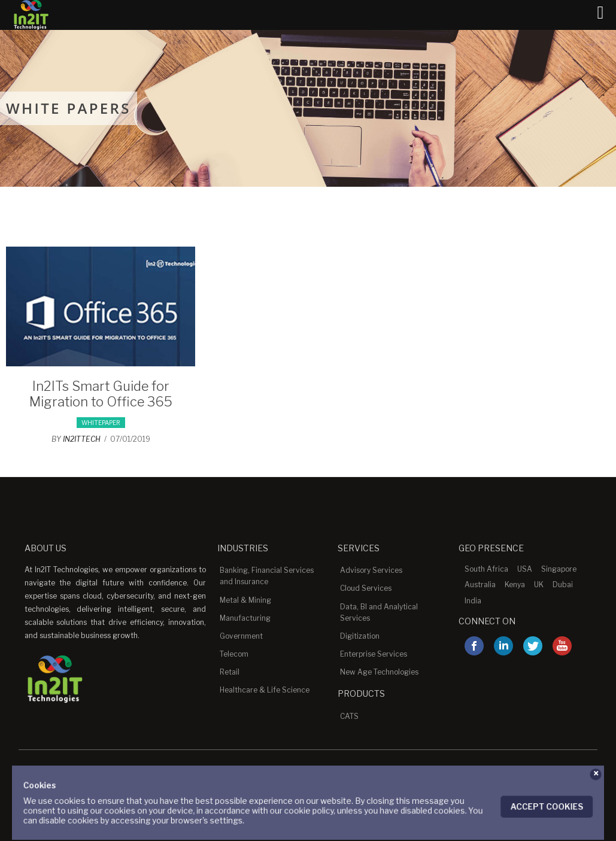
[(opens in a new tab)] (101, 363)
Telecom (234, 654)
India (473, 601)
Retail (230, 672)
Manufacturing (245, 618)
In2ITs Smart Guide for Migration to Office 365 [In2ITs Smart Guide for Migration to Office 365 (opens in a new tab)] (101, 394)
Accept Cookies (533, 806)
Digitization (360, 636)
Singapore (559, 569)
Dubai (563, 585)
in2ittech (82, 439)
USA (525, 569)
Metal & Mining (245, 600)
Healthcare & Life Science (265, 690)
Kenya (515, 585)
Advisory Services (371, 570)
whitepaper (101, 423)
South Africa (486, 569)
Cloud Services (366, 588)
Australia (480, 585)
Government (241, 636)
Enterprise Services (374, 654)
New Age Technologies (379, 672)
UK (539, 585)
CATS (349, 716)
